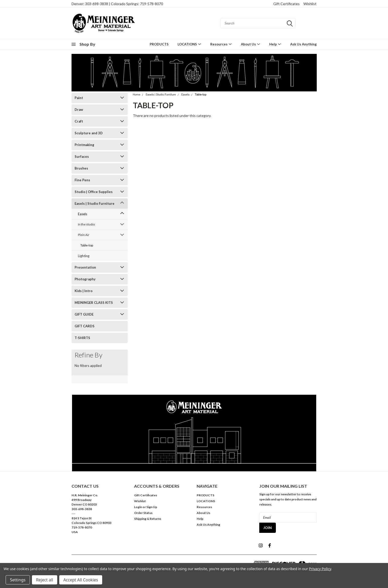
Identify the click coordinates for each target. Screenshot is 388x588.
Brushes (81, 168)
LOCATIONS (189, 44)
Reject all (45, 580)
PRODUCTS (159, 44)
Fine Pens (82, 180)
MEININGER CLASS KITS (94, 303)
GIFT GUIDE (84, 314)
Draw (79, 110)
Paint (79, 98)
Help (275, 44)
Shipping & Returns (148, 519)
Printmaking (84, 145)
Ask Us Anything (303, 44)
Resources (221, 44)
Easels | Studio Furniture (95, 203)
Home (137, 95)
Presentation (85, 267)
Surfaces (82, 157)
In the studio (86, 224)
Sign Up (152, 507)
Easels (83, 214)
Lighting (84, 256)
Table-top (87, 245)
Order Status (143, 513)
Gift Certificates (286, 4)
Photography (85, 279)
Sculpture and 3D (89, 133)
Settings (18, 580)
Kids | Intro (84, 291)
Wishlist (310, 4)
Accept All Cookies (81, 580)
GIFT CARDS (85, 326)
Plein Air (84, 235)
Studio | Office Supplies (94, 192)
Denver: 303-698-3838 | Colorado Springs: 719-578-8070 (117, 4)
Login (138, 507)
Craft (79, 121)
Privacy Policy (320, 569)
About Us (251, 44)
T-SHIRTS (82, 338)
